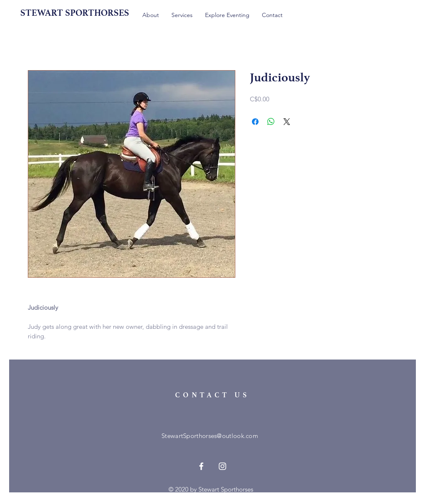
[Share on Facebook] (255, 122)
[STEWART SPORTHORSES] (80, 13)
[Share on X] (287, 122)
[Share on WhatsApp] (271, 122)
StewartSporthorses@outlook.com (210, 436)
